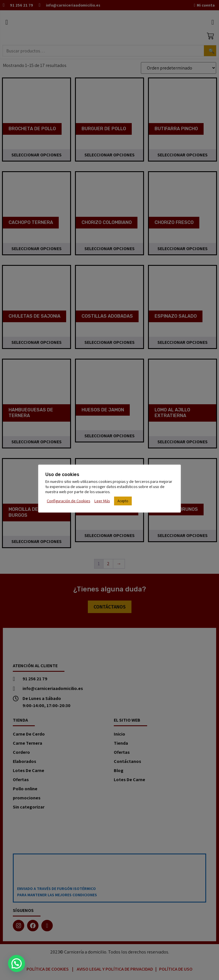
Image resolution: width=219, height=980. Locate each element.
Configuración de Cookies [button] (68, 501)
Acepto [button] (123, 501)
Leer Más (102, 501)
